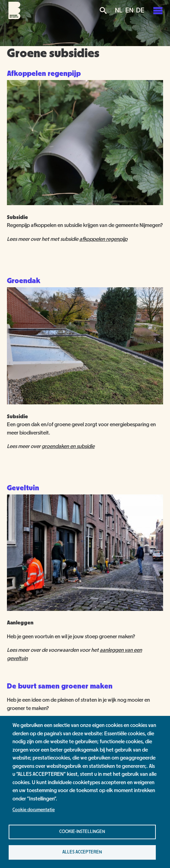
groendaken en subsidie (68, 446)
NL (119, 10)
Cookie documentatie (34, 810)
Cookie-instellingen (82, 832)
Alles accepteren (82, 852)
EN (129, 10)
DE (140, 10)
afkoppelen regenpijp (103, 239)
